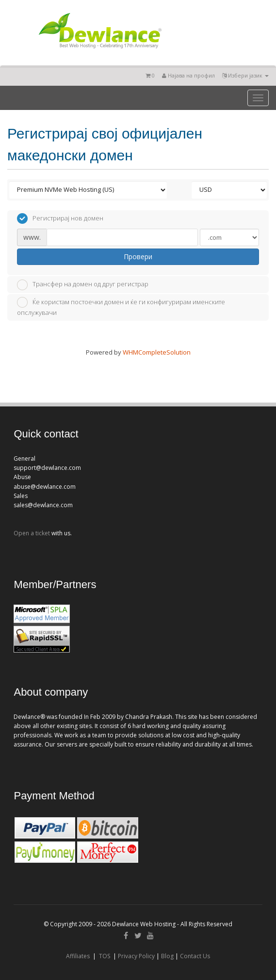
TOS (105, 956)
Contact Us (195, 956)
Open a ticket (32, 533)
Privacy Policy (136, 956)
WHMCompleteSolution (157, 352)
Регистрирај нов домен (60, 218)
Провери (138, 257)
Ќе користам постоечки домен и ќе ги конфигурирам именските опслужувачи (121, 307)
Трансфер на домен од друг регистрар (83, 285)
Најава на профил (188, 75)
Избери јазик (245, 75)
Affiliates (78, 956)
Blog (167, 956)
